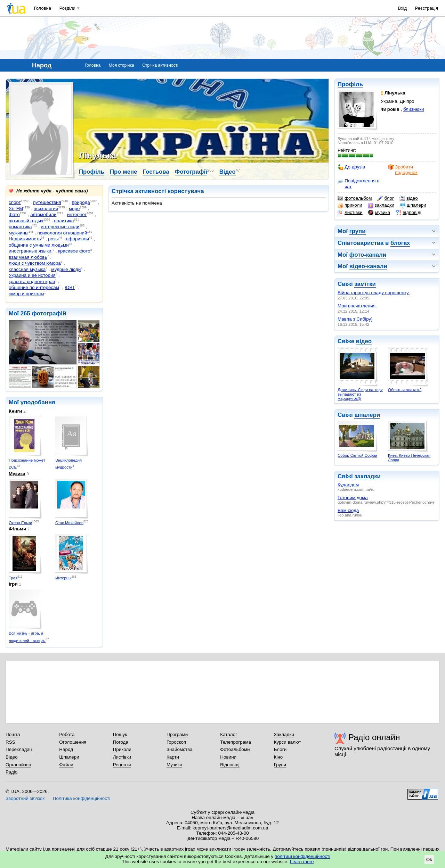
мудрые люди (66, 269)
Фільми (17, 529)
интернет (77, 214)
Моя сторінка (122, 65)
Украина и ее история (32, 275)
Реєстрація (427, 8)
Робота (67, 734)
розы (53, 239)
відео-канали (368, 266)
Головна (43, 8)
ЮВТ (70, 287)
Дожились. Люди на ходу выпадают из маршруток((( (360, 394)
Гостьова (156, 172)
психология (46, 209)
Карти (173, 757)
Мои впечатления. (357, 306)
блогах (400, 243)
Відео (228, 172)
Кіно (278, 757)
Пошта (13, 734)
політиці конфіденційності (302, 856)
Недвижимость (25, 239)
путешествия (47, 202)
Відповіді (230, 765)
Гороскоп (176, 742)
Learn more (302, 862)
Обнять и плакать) (405, 390)
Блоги (280, 749)
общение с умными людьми (39, 245)
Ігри (13, 584)
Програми (177, 734)
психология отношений (62, 233)
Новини (228, 757)
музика (379, 213)
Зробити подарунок (403, 170)
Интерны (63, 578)
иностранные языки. (31, 251)
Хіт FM (16, 209)
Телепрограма (236, 742)
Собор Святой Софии (357, 455)
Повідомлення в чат (358, 184)
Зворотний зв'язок (25, 798)
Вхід (403, 8)
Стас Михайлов (69, 523)
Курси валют (288, 742)
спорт (15, 202)
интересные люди (60, 227)
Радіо (11, 772)
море (74, 209)
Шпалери (69, 757)
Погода (121, 742)
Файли (66, 765)
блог (385, 198)
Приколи (122, 749)
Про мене (124, 172)
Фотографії (191, 172)
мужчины (19, 233)
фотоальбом (355, 198)
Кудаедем (348, 485)
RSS (10, 742)
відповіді (408, 213)
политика (64, 221)
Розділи (67, 8)
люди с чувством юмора (35, 263)
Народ (66, 749)
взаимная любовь (28, 257)
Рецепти (122, 765)
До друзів (351, 167)
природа (81, 202)
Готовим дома (353, 498)
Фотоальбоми (235, 749)
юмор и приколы (26, 294)
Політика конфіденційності (82, 798)
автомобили (43, 214)
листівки (350, 213)
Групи (280, 765)
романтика (20, 227)
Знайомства (180, 749)
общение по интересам (34, 287)
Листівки (122, 757)
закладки (381, 205)
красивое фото (74, 251)
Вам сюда (348, 510)
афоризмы (78, 239)
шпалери (413, 205)
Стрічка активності (160, 65)
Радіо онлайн (374, 737)
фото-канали (368, 255)
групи (358, 231)
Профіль (350, 84)
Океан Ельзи (20, 523)
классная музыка (27, 269)
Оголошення (73, 742)
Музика (17, 474)
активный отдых (26, 221)
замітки (365, 284)
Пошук (120, 734)
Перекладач (19, 749)
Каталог (229, 734)
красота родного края (32, 282)
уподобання (38, 402)
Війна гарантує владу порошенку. (374, 293)
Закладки (284, 734)
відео (409, 198)
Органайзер (18, 765)
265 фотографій (43, 313)
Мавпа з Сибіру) (355, 319)
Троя (13, 578)
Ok (429, 859)
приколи (350, 205)
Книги (15, 411)
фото (14, 214)
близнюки (414, 109)
